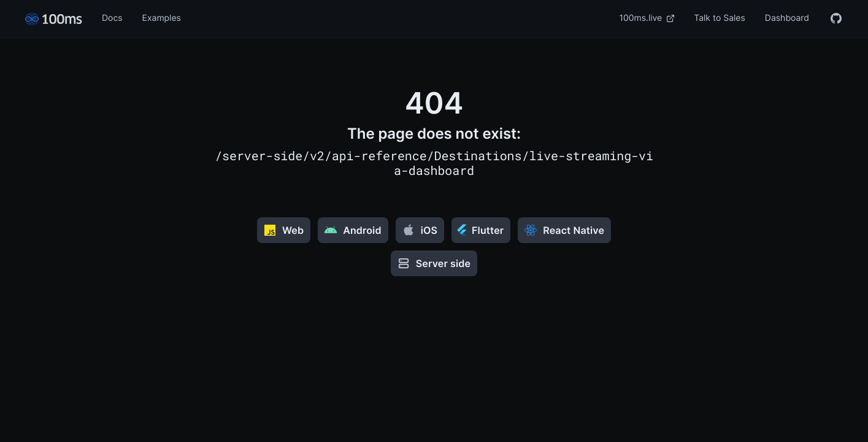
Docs (112, 18)
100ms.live (647, 18)
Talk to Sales (720, 18)
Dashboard (787, 18)
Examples (162, 18)
